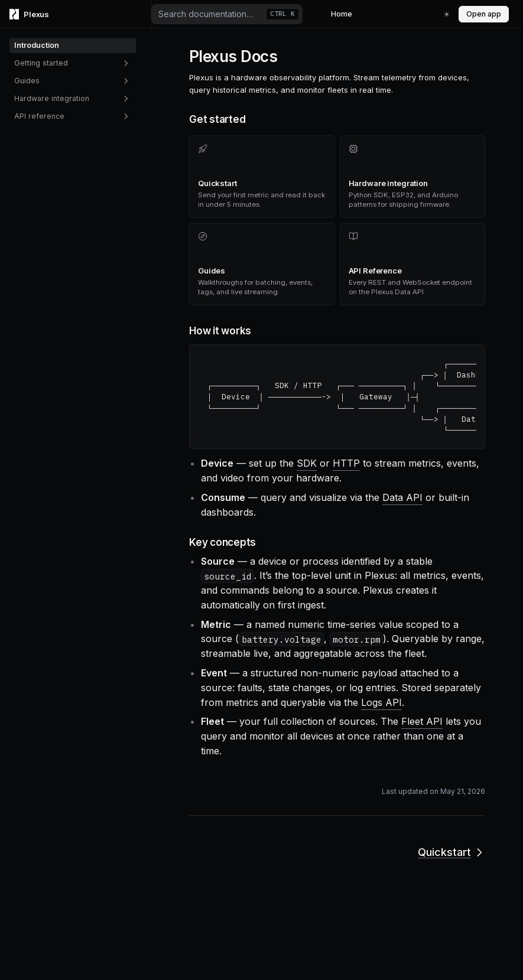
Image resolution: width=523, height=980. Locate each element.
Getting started (73, 63)
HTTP (346, 463)
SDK (307, 463)
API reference (73, 116)
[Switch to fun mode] (447, 14)
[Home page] (76, 14)
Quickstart (451, 852)
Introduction (37, 45)
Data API (402, 497)
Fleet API (422, 721)
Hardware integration (73, 99)
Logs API (381, 702)
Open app (484, 14)
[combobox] (227, 14)
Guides (73, 81)
